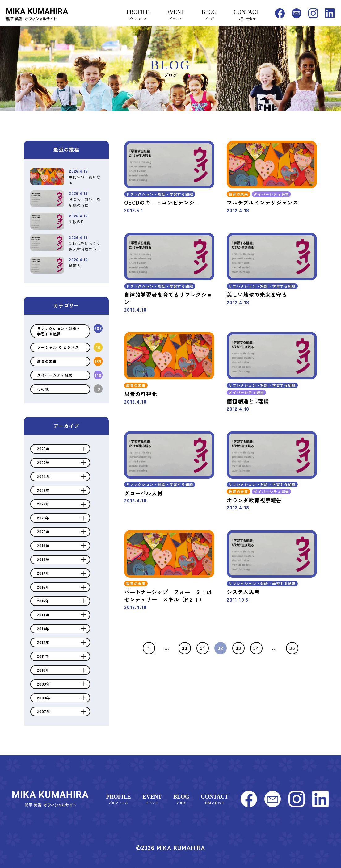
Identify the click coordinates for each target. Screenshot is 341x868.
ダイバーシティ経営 (55, 375)
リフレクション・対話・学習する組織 (59, 331)
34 (256, 648)
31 (203, 648)
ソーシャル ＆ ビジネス (58, 347)
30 (185, 648)
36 (292, 648)
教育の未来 (47, 361)
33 (238, 648)
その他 (43, 389)
